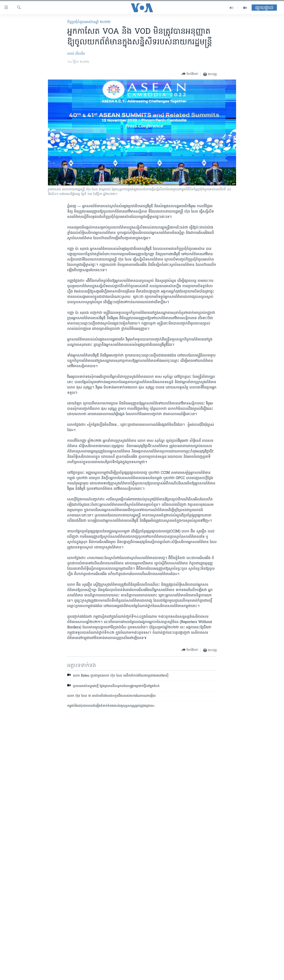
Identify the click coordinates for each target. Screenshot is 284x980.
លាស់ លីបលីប (76, 54)
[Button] (190, 74)
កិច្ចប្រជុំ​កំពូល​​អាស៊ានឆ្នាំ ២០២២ (89, 22)
